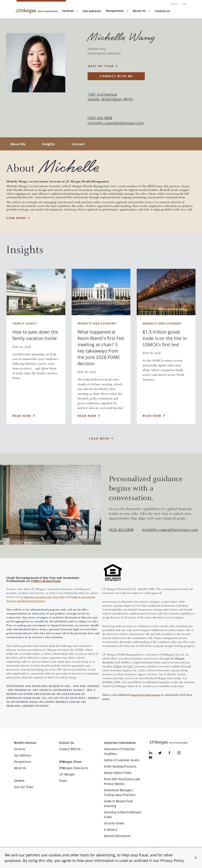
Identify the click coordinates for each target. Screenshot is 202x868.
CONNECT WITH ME (116, 76)
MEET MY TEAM (101, 66)
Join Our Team (24, 787)
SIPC (130, 667)
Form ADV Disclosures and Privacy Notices (122, 782)
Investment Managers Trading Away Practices (120, 793)
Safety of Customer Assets (122, 760)
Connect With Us (70, 749)
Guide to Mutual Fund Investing (118, 804)
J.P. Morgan (67, 774)
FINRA (117, 667)
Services (70, 11)
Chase (63, 781)
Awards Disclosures (117, 836)
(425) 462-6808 (121, 530)
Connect (78, 144)
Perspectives (117, 11)
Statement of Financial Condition (119, 752)
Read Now (22, 416)
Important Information (145, 695)
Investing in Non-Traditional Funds (123, 815)
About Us (141, 11)
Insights (49, 144)
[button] (196, 858)
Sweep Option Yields (118, 773)
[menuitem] (92, 11)
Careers (174, 4)
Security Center (114, 823)
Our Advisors (23, 756)
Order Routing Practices (120, 767)
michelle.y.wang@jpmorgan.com (116, 123)
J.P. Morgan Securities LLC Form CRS (42, 597)
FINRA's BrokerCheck (46, 581)
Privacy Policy (172, 861)
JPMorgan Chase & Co (74, 768)
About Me (18, 144)
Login (184, 4)
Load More (99, 438)
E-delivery (111, 830)
